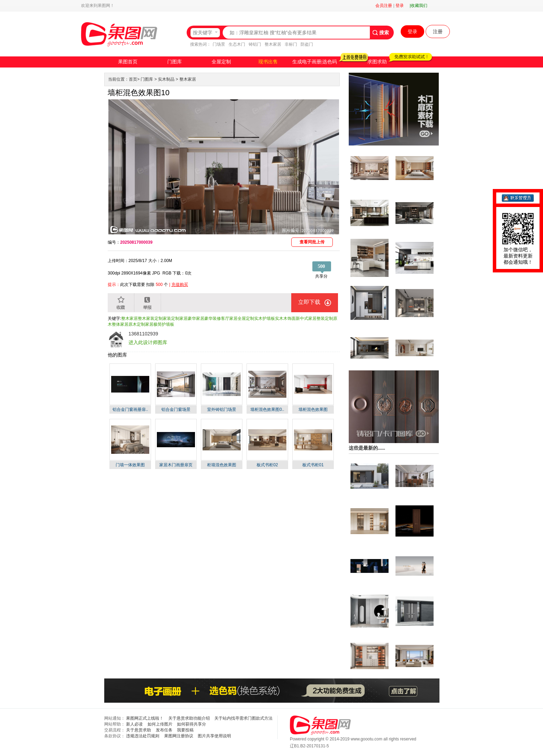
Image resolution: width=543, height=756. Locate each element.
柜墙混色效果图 (222, 465)
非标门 (291, 44)
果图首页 (128, 62)
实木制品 (166, 79)
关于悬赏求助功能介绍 (189, 718)
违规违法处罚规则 (143, 736)
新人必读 (134, 724)
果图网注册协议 (179, 736)
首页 (133, 79)
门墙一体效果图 (130, 465)
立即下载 (309, 302)
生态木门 (237, 44)
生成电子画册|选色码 (315, 62)
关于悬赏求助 (139, 730)
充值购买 (180, 285)
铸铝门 (255, 44)
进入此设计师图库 (148, 342)
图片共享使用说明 (214, 736)
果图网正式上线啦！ (145, 718)
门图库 (175, 62)
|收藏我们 (419, 6)
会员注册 (384, 6)
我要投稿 (185, 730)
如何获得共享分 (192, 724)
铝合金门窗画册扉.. (130, 409)
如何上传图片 (160, 724)
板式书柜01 (313, 465)
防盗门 (307, 44)
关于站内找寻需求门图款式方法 (243, 718)
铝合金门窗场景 (176, 409)
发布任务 (164, 730)
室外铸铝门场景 (222, 409)
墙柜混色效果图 (313, 409)
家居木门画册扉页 (176, 465)
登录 (400, 6)
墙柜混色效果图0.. (267, 409)
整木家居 (273, 44)
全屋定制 (221, 62)
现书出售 (268, 62)
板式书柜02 (267, 465)
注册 (438, 31)
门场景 (219, 44)
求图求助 (377, 62)
